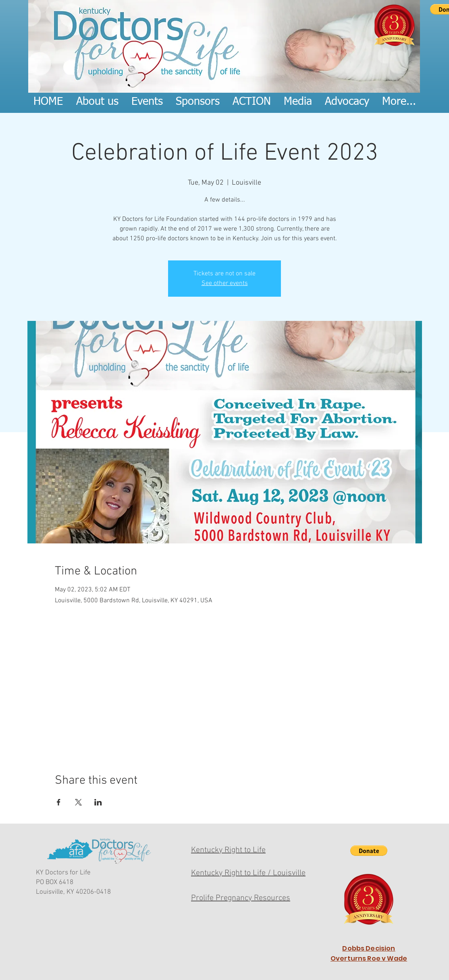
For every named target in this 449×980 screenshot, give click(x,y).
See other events (225, 283)
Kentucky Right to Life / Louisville (248, 873)
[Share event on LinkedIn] (98, 802)
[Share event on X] (78, 802)
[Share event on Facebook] (59, 802)
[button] (369, 851)
